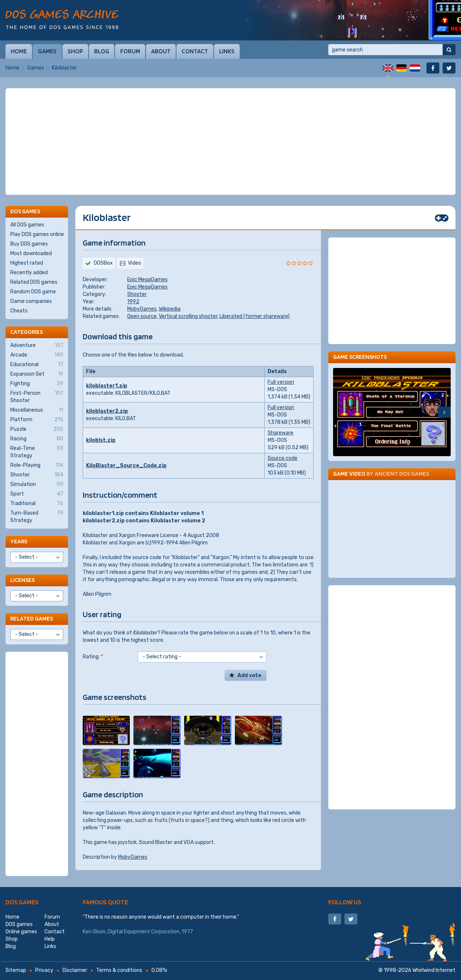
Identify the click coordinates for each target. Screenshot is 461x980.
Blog (102, 51)
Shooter (137, 294)
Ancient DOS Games (402, 474)
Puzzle (37, 429)
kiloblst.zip (101, 440)
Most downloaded (31, 253)
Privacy (44, 970)
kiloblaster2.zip (107, 411)
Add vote (249, 675)
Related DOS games (34, 282)
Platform (37, 420)
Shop (75, 51)
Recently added (29, 273)
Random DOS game (33, 292)
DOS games (22, 902)
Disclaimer (75, 970)
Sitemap (16, 970)
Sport (37, 494)
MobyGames (142, 309)
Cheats (19, 311)
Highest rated (27, 263)
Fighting (37, 384)
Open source (142, 316)
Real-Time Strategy (37, 452)
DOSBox (103, 263)
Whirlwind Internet (434, 970)
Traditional (37, 504)
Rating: (93, 657)
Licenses (22, 580)
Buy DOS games (29, 244)
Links (227, 51)
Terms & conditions (119, 970)
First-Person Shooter (37, 397)
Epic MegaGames (147, 280)
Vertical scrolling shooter (188, 316)
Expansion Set (37, 374)
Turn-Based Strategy (37, 516)
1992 (133, 302)
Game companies (31, 301)
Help (50, 939)
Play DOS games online (37, 234)
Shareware (280, 433)
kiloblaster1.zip (107, 386)
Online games (21, 932)
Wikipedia (170, 309)
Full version (281, 382)
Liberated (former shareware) (255, 316)
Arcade (37, 355)
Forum (130, 51)
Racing (37, 439)
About (161, 51)
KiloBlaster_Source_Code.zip (126, 466)
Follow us (345, 902)
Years (19, 541)
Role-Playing (37, 465)
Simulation (37, 484)
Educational (37, 365)
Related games (32, 618)
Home (19, 51)
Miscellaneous (37, 410)
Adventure (37, 346)
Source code (283, 458)
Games (47, 51)
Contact (195, 51)
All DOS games (27, 225)
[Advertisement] (230, 142)
